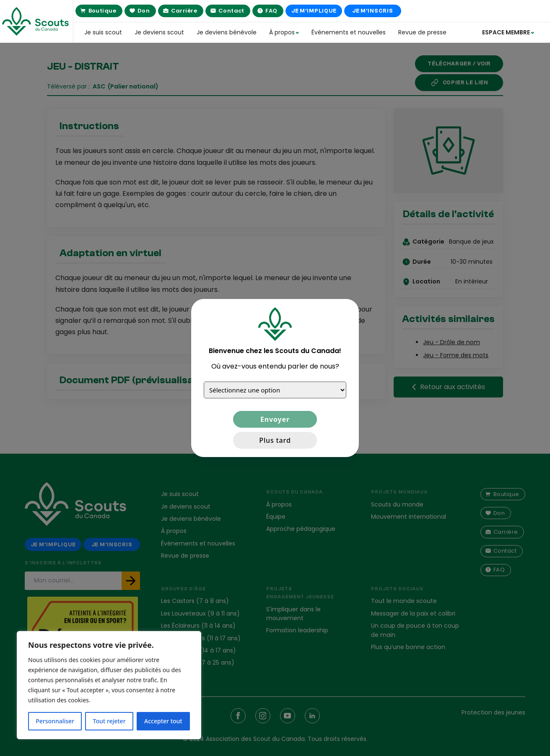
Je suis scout (103, 32)
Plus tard (275, 440)
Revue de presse (422, 32)
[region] (109, 685)
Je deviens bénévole (227, 32)
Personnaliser (55, 721)
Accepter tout (163, 721)
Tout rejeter (109, 721)
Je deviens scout (159, 32)
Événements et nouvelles (349, 32)
